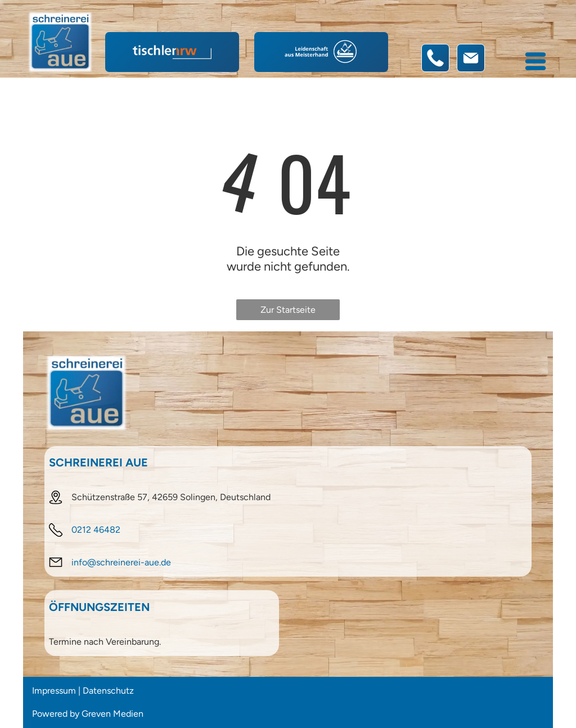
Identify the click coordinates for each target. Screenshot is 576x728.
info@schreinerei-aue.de (121, 562)
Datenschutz (108, 691)
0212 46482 (96, 530)
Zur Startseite (288, 310)
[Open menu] (535, 61)
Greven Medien (112, 714)
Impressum (54, 691)
